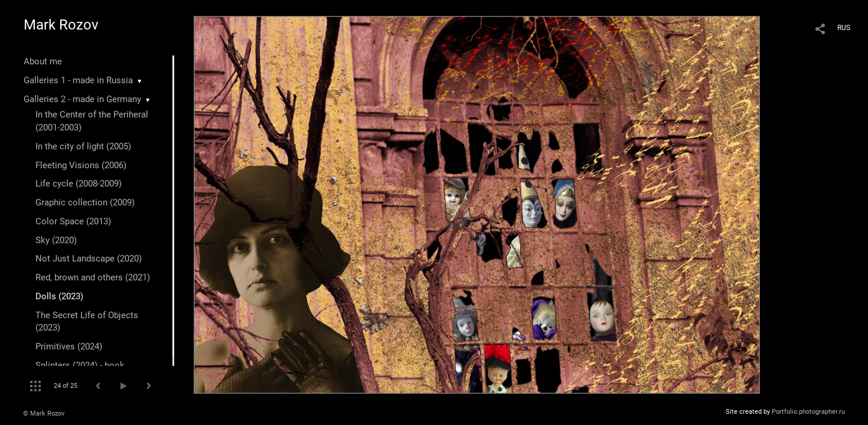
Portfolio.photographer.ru (808, 412)
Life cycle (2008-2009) (79, 184)
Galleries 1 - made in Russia (78, 80)
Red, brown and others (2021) (93, 277)
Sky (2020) (56, 240)
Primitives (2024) (69, 346)
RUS (844, 28)
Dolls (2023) (59, 296)
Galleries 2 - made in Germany (82, 99)
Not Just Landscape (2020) (89, 259)
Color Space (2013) (73, 221)
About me (43, 61)
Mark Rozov (61, 25)
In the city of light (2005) (83, 146)
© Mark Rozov (44, 413)
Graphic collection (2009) (85, 202)
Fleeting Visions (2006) (81, 165)
